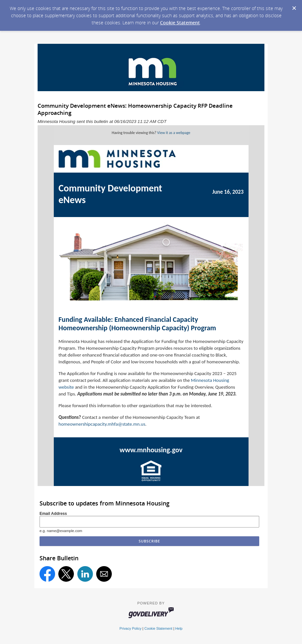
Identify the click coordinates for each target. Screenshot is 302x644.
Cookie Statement (180, 23)
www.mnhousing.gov (151, 450)
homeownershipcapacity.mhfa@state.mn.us (102, 424)
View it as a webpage (174, 133)
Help (179, 628)
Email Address (53, 514)
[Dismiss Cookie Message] (294, 6)
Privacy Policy (131, 628)
